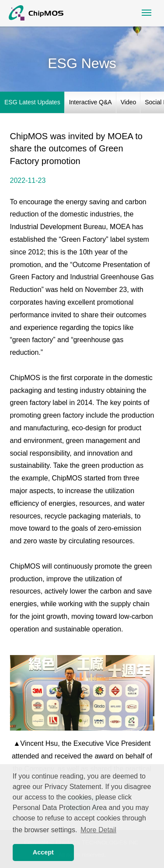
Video (129, 102)
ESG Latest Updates (32, 102)
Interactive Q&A (91, 102)
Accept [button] (43, 852)
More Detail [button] (98, 830)
